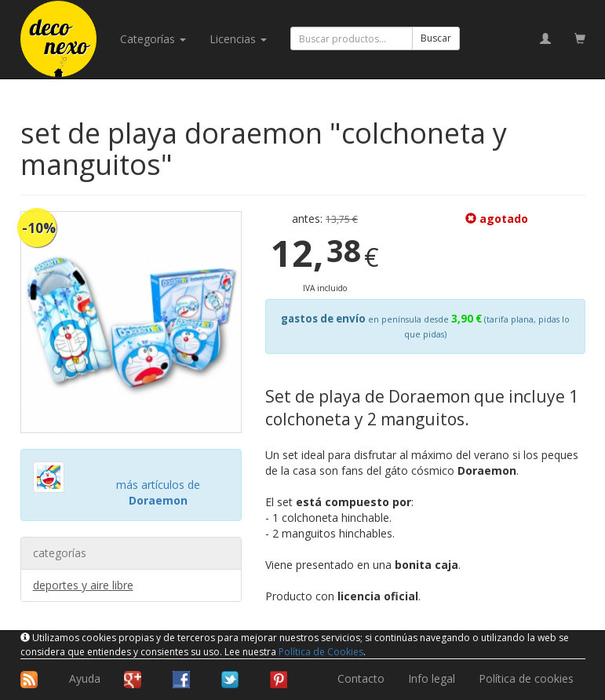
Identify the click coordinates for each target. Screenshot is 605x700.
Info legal (432, 678)
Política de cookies (526, 678)
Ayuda (85, 678)
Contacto (361, 678)
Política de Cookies (321, 652)
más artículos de (158, 492)
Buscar (436, 38)
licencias (238, 39)
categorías (153, 39)
